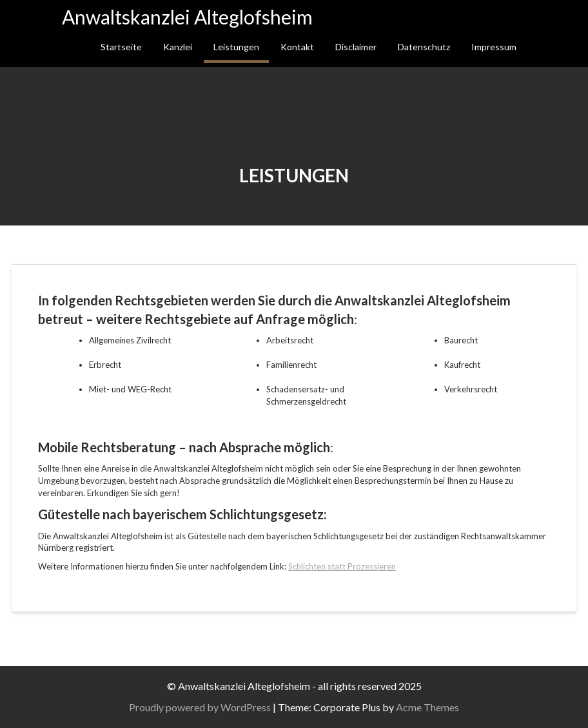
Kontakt (297, 47)
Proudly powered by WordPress (202, 707)
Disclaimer (356, 47)
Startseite (121, 47)
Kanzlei (178, 47)
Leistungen (236, 47)
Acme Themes (429, 707)
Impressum (494, 47)
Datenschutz (424, 47)
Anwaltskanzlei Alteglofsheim (187, 17)
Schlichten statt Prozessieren (342, 566)
